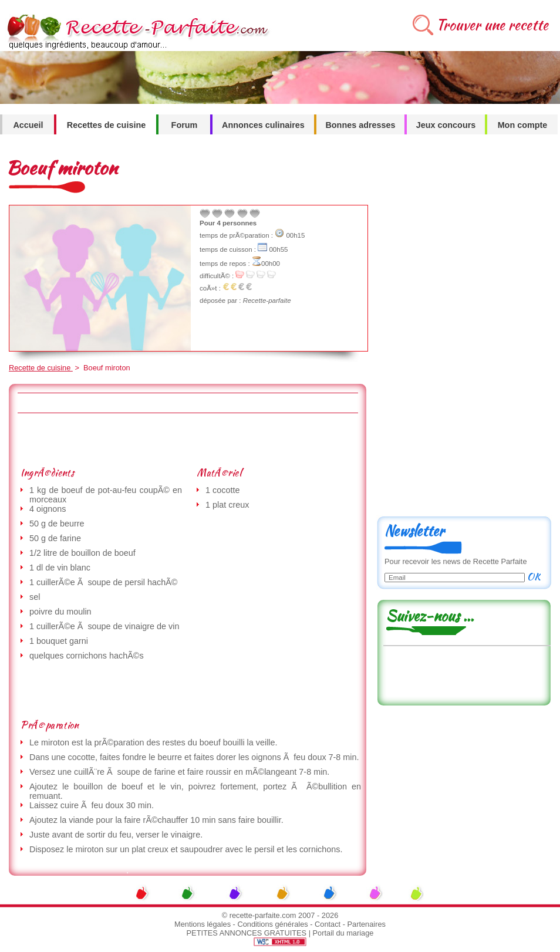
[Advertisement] (187, 440)
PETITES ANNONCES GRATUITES (247, 933)
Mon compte (523, 125)
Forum (185, 125)
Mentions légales (203, 924)
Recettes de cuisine (106, 125)
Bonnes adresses (360, 125)
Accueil (28, 125)
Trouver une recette (492, 25)
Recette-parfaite (267, 301)
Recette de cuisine (41, 368)
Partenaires (367, 924)
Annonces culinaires (263, 125)
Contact (328, 924)
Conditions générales (272, 924)
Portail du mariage (343, 933)
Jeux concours (446, 125)
